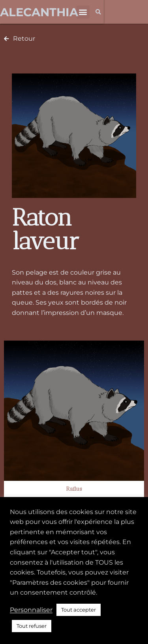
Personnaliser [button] (31, 610)
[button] (83, 12)
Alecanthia (39, 12)
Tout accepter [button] (79, 610)
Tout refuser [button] (32, 626)
